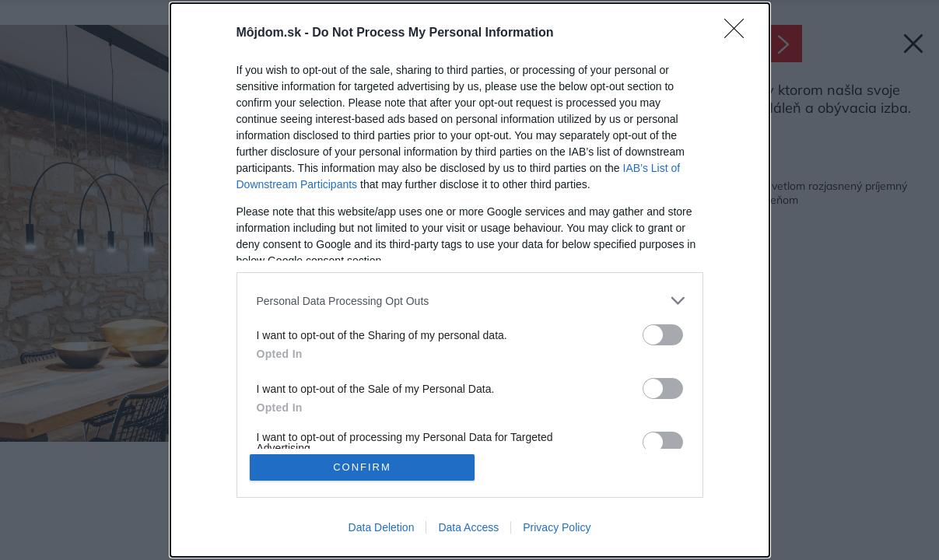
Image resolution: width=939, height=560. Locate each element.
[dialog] (470, 280)
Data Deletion (382, 527)
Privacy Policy (557, 527)
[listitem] (470, 301)
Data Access (468, 527)
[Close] (739, 33)
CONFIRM (362, 467)
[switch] (663, 335)
